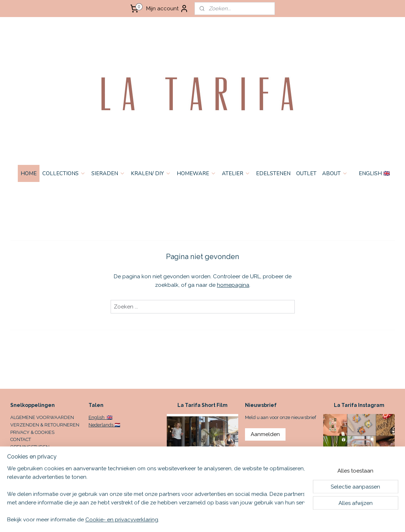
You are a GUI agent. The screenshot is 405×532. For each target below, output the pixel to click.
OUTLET (306, 173)
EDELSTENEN (273, 173)
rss (254, 519)
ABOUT (335, 173)
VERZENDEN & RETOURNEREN (45, 425)
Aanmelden (265, 434)
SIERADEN (108, 173)
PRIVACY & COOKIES (32, 432)
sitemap (240, 519)
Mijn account (167, 9)
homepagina (233, 285)
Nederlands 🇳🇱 (104, 425)
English (97, 417)
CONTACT (21, 439)
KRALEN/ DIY (151, 173)
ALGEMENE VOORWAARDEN (42, 417)
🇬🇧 (109, 417)
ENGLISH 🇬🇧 (374, 173)
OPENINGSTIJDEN (30, 447)
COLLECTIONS (64, 173)
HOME (29, 173)
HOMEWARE (196, 173)
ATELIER (236, 173)
